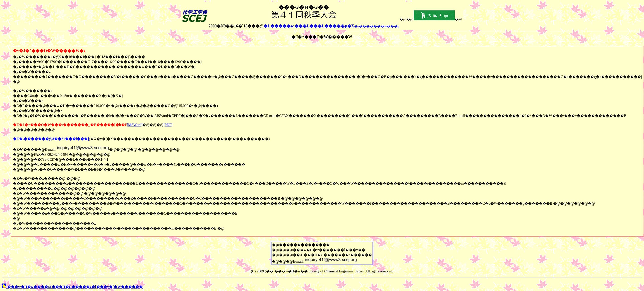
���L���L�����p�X (324, 26)
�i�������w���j (376, 26)
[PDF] (168, 125)
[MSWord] (135, 125)
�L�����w (279, 26)
